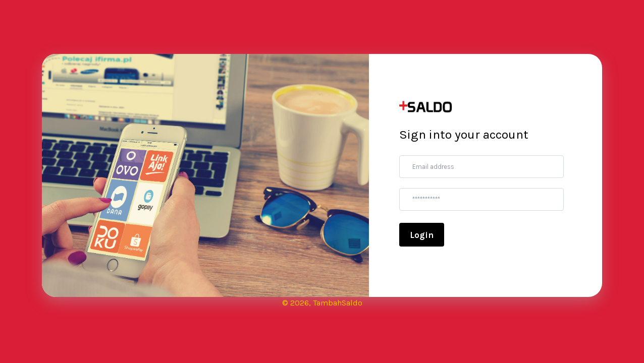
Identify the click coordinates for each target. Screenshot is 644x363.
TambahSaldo (338, 303)
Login (422, 235)
